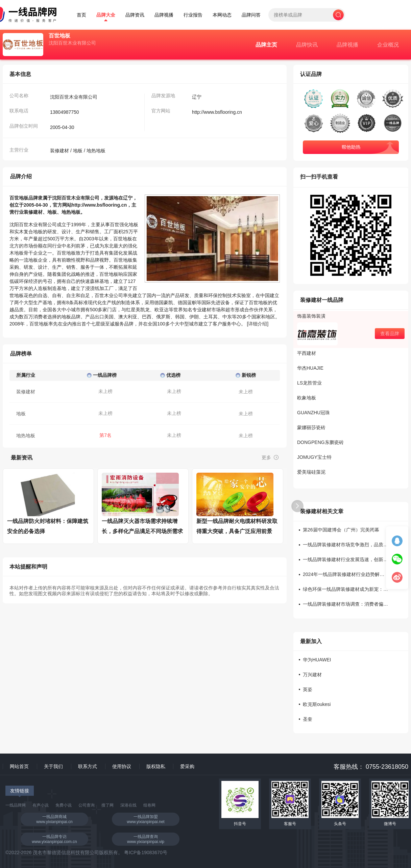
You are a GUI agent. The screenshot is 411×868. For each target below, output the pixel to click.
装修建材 (59, 151)
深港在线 (128, 805)
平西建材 (307, 353)
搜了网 (107, 805)
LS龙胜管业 (309, 383)
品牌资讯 (135, 15)
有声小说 (41, 805)
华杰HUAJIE (310, 368)
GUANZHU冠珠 (313, 413)
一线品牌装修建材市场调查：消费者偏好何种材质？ (345, 604)
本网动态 (222, 15)
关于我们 (53, 766)
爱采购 (187, 766)
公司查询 (87, 805)
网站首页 (19, 766)
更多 (270, 457)
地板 (78, 151)
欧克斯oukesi (317, 704)
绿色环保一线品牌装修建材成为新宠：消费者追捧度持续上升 (345, 589)
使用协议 (122, 766)
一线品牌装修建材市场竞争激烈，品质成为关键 (345, 545)
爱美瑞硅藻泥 (311, 472)
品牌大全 (106, 15)
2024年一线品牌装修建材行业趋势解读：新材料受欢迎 (345, 574)
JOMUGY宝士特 (314, 457)
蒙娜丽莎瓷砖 (311, 427)
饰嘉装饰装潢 (311, 316)
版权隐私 (156, 766)
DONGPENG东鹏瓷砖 (320, 442)
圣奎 (308, 719)
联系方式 (88, 766)
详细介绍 (258, 324)
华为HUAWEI (317, 660)
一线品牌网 (16, 805)
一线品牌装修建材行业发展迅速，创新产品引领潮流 (345, 560)
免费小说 (64, 805)
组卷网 (149, 805)
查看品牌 (390, 334)
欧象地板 (307, 398)
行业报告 (193, 15)
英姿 (308, 690)
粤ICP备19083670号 (146, 852)
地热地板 (96, 151)
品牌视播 (164, 15)
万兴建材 (312, 675)
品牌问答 (251, 15)
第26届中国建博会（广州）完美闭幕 (341, 530)
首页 (81, 15)
